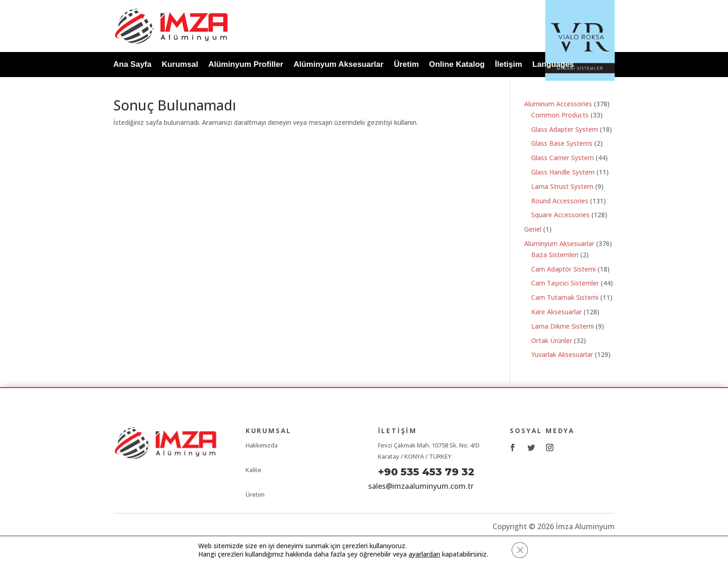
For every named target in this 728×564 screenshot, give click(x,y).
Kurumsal (180, 65)
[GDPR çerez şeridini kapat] (520, 550)
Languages (553, 65)
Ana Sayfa (132, 65)
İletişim (509, 65)
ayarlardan (424, 554)
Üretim (406, 65)
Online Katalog (457, 65)
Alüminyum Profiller (246, 65)
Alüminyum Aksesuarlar (338, 65)
